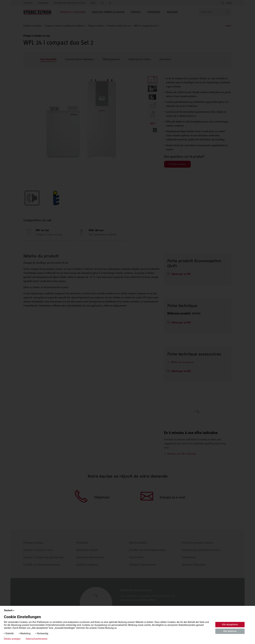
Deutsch (10, 610)
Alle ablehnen (230, 631)
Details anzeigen (12, 639)
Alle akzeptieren (230, 625)
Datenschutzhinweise (37, 639)
